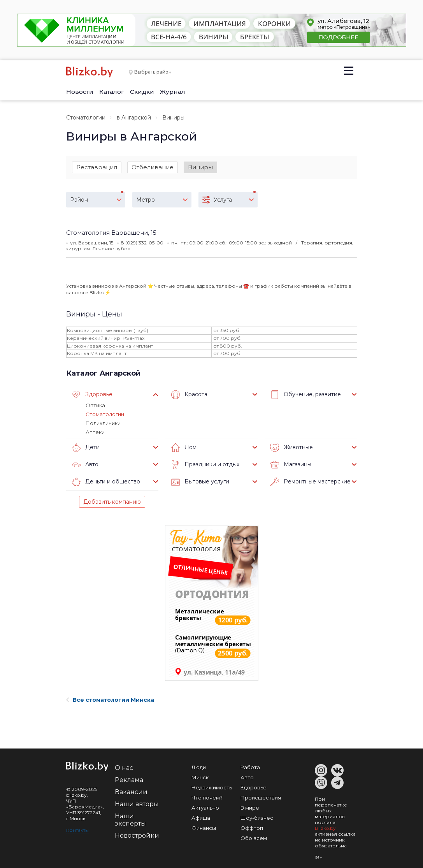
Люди (199, 767)
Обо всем (254, 838)
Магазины (291, 465)
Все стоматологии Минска (110, 700)
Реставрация (97, 167)
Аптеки (95, 432)
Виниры (200, 167)
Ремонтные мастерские (311, 482)
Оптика (95, 405)
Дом (184, 448)
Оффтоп (252, 828)
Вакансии (131, 792)
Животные (292, 448)
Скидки (142, 92)
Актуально (205, 808)
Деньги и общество (106, 482)
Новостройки (137, 835)
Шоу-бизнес (257, 818)
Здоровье (92, 395)
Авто (85, 465)
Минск (200, 777)
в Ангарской (134, 118)
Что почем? (207, 798)
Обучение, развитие (306, 395)
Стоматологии (86, 118)
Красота (189, 395)
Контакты (77, 830)
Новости (80, 92)
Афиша (201, 818)
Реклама (129, 780)
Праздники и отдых (205, 465)
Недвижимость (212, 787)
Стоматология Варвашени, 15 (111, 233)
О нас (124, 768)
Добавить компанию (112, 502)
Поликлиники (103, 423)
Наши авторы (137, 804)
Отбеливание (153, 167)
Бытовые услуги (200, 482)
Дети (86, 448)
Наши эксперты (130, 820)
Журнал (173, 92)
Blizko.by (325, 828)
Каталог (112, 92)
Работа (250, 767)
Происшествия (261, 798)
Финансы (204, 828)
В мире (250, 808)
